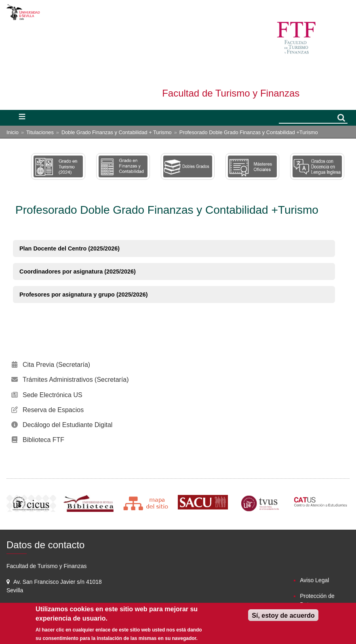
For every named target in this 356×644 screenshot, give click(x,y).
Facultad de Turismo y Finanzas (231, 93)
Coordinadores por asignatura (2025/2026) (78, 271)
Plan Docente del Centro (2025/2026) (70, 248)
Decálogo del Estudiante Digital (67, 425)
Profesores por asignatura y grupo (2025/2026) (84, 295)
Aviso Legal (314, 580)
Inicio (13, 132)
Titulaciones (40, 132)
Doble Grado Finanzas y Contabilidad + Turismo (117, 132)
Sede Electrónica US (53, 395)
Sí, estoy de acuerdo (283, 616)
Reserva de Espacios (53, 410)
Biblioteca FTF (43, 440)
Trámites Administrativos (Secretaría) (76, 380)
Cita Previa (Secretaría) (56, 365)
